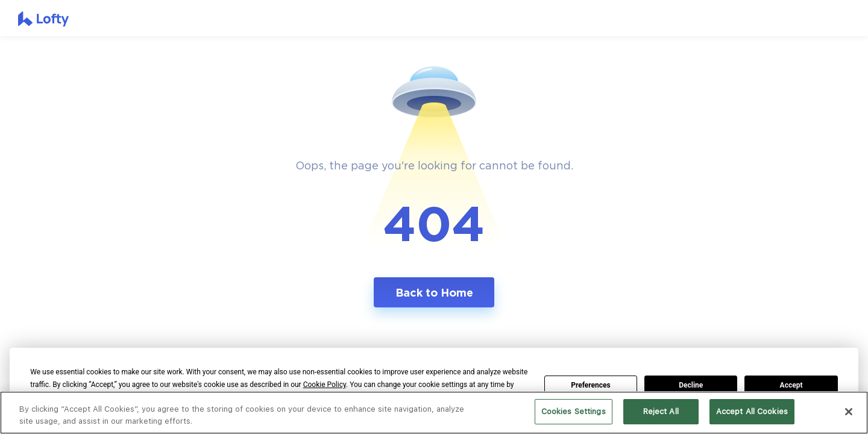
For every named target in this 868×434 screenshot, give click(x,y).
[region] (434, 413)
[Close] (849, 412)
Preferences (591, 385)
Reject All (661, 411)
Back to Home (434, 292)
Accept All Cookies (752, 411)
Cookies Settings (574, 411)
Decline (691, 385)
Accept (791, 385)
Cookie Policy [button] (325, 385)
